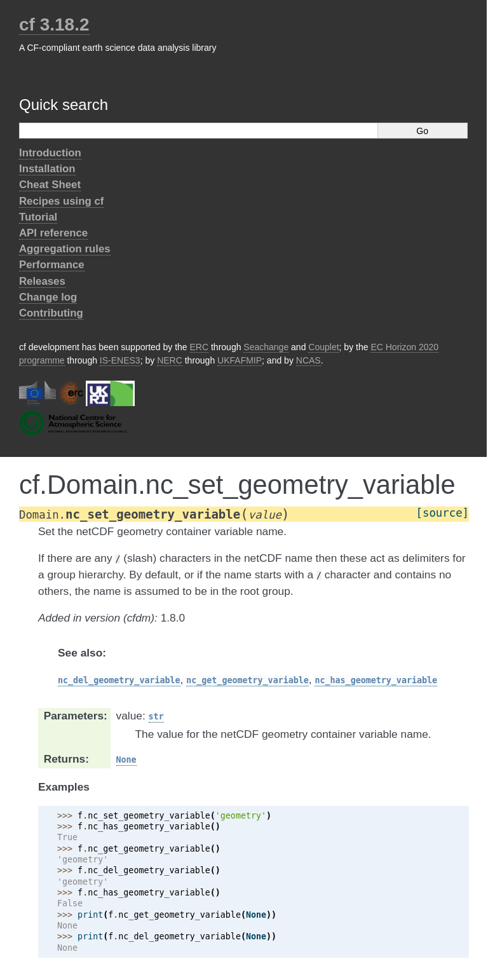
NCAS (308, 360)
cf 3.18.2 (54, 24)
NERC (170, 360)
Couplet (323, 347)
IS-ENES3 (120, 360)
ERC (200, 347)
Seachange (266, 347)
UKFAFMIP (240, 360)
